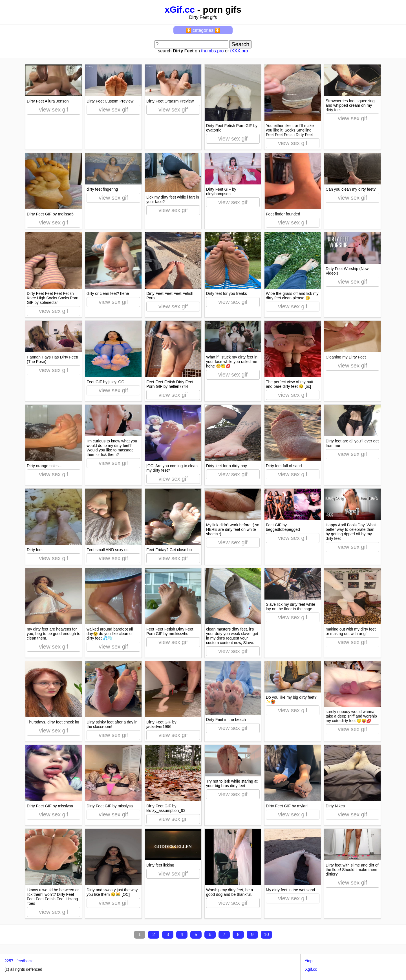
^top (309, 961)
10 (266, 935)
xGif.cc (180, 10)
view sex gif (53, 110)
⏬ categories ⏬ (203, 30)
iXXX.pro (239, 51)
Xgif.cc (311, 969)
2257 (9, 961)
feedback (25, 961)
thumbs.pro (212, 51)
